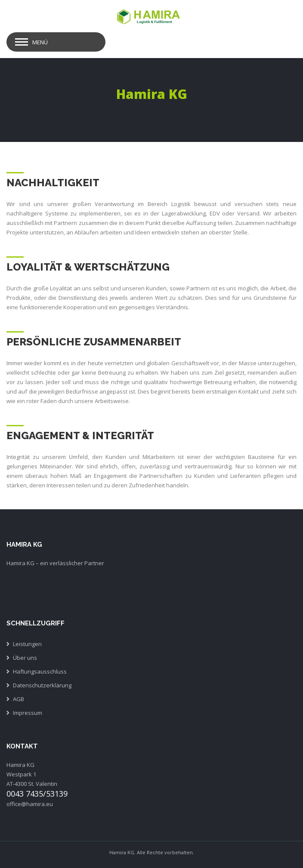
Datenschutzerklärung (42, 685)
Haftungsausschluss (40, 671)
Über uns (25, 658)
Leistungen (27, 644)
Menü (40, 42)
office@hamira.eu (30, 804)
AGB (19, 699)
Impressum (28, 713)
